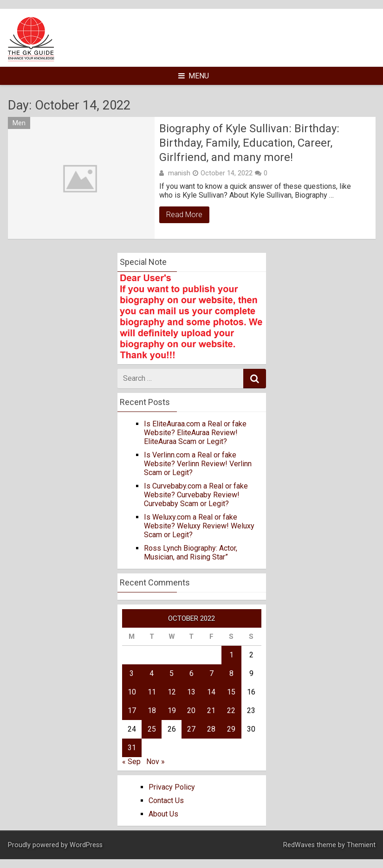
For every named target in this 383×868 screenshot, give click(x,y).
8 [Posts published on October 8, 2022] (231, 673)
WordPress (86, 845)
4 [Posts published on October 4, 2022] (152, 673)
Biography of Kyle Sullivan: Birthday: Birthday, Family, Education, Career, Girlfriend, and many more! (249, 143)
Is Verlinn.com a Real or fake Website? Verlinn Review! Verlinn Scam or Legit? (198, 464)
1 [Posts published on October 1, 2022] (231, 655)
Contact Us (166, 800)
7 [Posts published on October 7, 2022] (211, 673)
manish (179, 173)
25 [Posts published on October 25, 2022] (152, 729)
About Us (163, 814)
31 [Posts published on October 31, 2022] (132, 748)
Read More (184, 215)
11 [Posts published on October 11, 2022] (152, 692)
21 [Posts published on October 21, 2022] (211, 710)
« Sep (131, 762)
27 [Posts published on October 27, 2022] (191, 729)
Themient (361, 845)
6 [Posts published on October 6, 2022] (191, 673)
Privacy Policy (172, 787)
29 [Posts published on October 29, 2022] (231, 729)
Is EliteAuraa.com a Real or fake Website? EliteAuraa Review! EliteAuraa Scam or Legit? (195, 433)
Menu (194, 76)
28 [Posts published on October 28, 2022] (211, 729)
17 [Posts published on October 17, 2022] (132, 710)
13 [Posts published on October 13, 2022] (191, 692)
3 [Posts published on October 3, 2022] (132, 673)
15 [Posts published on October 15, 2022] (231, 692)
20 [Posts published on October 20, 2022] (191, 710)
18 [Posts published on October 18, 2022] (152, 710)
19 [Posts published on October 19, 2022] (172, 710)
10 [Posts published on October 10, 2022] (132, 692)
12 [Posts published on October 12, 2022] (172, 692)
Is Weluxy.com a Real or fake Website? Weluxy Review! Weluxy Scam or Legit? (199, 526)
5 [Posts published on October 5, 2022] (172, 673)
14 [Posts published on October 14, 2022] (211, 692)
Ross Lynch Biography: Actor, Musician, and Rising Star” (191, 553)
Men (19, 123)
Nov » (156, 762)
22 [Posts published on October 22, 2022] (231, 710)
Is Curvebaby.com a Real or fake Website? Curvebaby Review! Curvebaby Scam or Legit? (196, 495)
